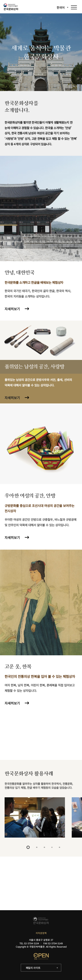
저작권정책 (41, 933)
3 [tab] (44, 847)
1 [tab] (28, 847)
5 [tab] (59, 847)
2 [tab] (37, 847)
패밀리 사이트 (33, 968)
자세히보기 (12, 309)
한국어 (61, 8)
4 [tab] (52, 847)
